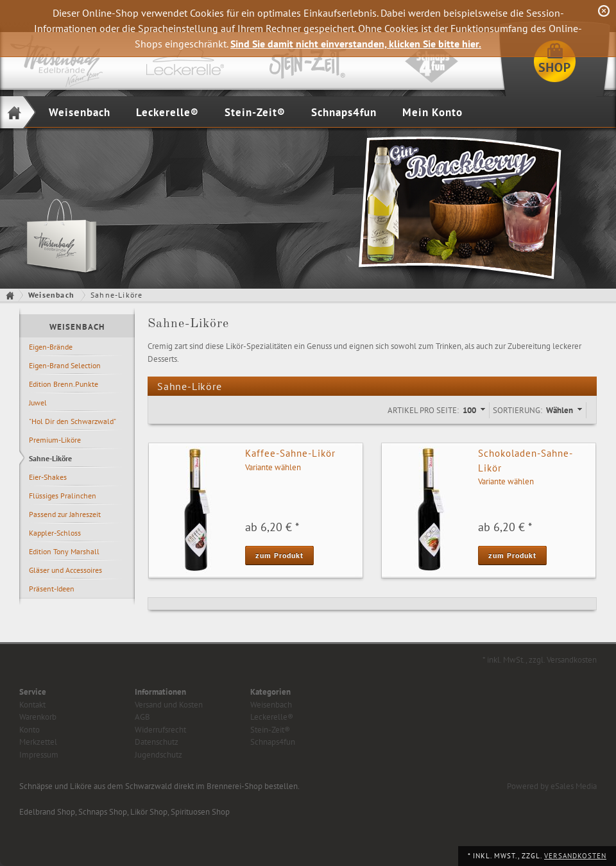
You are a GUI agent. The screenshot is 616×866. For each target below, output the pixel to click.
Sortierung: (518, 410)
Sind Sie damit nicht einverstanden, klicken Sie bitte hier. (356, 44)
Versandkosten (575, 856)
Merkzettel (38, 742)
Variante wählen (273, 467)
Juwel (38, 403)
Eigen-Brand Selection (65, 365)
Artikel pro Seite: (423, 410)
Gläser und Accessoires (65, 570)
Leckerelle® (167, 112)
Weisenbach (80, 112)
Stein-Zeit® (255, 112)
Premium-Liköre (55, 440)
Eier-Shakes (48, 477)
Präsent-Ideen (52, 589)
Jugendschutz (158, 755)
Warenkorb (38, 717)
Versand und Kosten (169, 705)
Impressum (39, 755)
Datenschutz (157, 742)
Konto (30, 730)
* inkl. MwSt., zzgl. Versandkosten (540, 660)
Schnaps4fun (344, 112)
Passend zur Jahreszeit (65, 514)
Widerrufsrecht (160, 730)
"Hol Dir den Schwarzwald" (73, 421)
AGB (142, 717)
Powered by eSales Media (552, 786)
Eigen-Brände (51, 347)
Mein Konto (432, 112)
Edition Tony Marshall (64, 551)
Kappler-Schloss (55, 533)
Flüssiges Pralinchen (63, 496)
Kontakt (32, 705)
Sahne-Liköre (50, 458)
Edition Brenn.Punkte (64, 384)
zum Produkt (279, 555)
